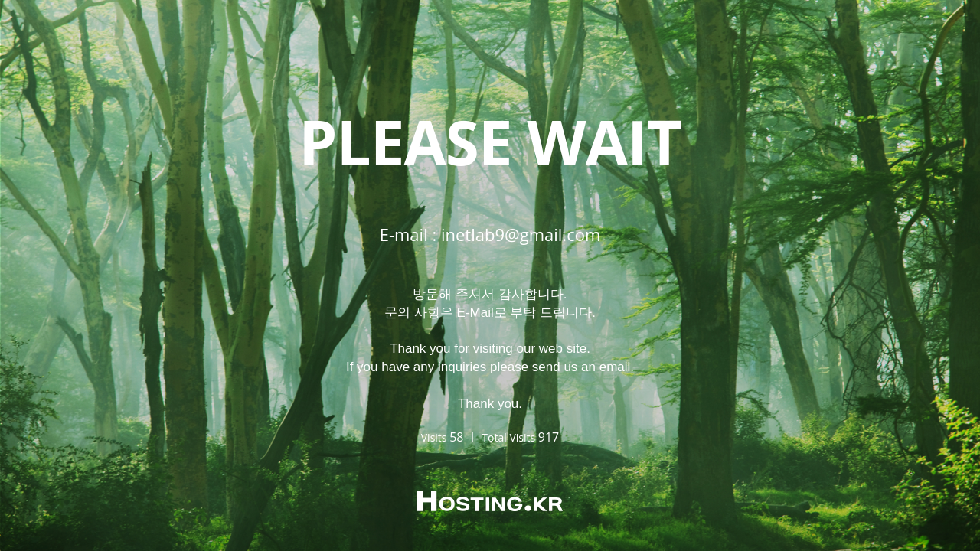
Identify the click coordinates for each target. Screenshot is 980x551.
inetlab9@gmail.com (521, 234)
